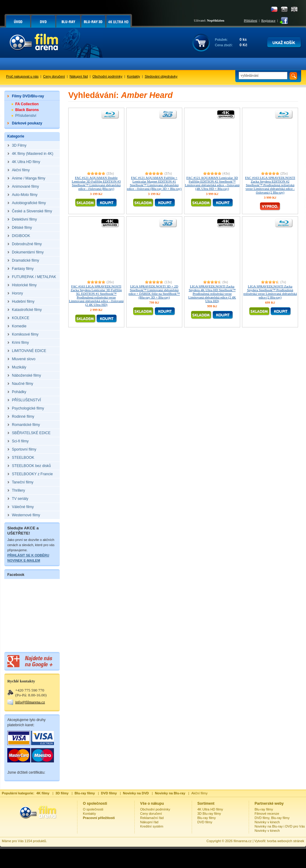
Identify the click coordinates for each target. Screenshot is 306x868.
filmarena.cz (242, 841)
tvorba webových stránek (286, 841)
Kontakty (134, 76)
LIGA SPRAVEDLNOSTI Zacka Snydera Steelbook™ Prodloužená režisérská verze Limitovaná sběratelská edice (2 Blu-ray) (270, 292)
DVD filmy (205, 822)
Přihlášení (251, 20)
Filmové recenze (267, 814)
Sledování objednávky (161, 76)
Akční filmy (199, 793)
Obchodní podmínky (107, 76)
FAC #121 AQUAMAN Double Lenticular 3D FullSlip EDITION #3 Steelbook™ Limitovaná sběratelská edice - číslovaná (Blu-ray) (96, 183)
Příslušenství (26, 116)
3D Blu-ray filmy (209, 814)
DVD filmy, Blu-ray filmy (272, 818)
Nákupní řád (79, 76)
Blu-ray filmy (207, 818)
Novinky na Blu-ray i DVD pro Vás (280, 826)
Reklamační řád (152, 818)
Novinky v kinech (267, 822)
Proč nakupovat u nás (22, 76)
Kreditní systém (152, 826)
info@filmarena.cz (30, 702)
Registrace (268, 20)
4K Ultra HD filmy (210, 809)
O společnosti (93, 809)
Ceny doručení (54, 76)
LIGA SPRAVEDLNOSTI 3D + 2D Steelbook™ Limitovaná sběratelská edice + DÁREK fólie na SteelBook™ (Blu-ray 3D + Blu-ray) (154, 292)
